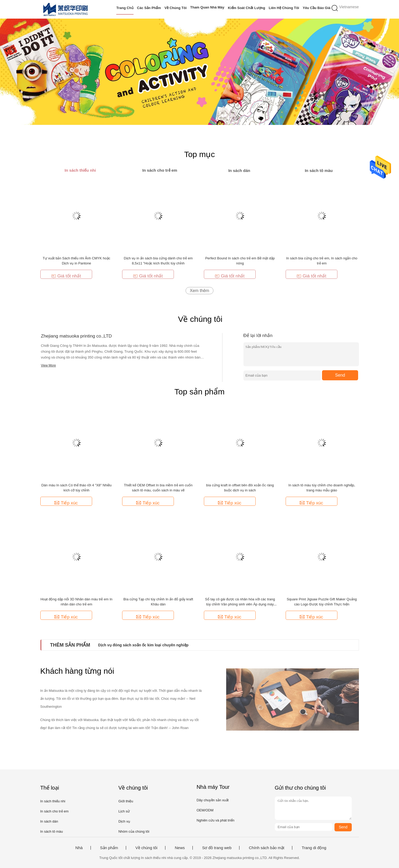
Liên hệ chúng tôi (284, 8)
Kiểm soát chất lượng (247, 8)
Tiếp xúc (66, 503)
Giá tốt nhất (66, 276)
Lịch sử (124, 811)
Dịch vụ (124, 821)
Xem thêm (200, 291)
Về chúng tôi (175, 8)
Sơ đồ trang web (217, 848)
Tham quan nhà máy (207, 7)
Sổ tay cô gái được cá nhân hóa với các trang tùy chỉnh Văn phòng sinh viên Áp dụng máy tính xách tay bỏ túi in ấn (240, 604)
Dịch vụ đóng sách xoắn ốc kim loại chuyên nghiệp (143, 645)
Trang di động (314, 848)
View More (48, 365)
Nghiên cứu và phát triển (215, 820)
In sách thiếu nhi (53, 801)
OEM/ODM (205, 810)
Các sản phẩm (149, 8)
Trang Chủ (125, 8)
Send (340, 375)
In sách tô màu (52, 831)
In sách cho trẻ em (55, 811)
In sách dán (49, 821)
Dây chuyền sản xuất (213, 800)
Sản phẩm (109, 848)
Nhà (79, 848)
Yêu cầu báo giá (317, 8)
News (180, 848)
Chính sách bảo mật (267, 848)
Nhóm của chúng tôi (134, 831)
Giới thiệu (126, 801)
